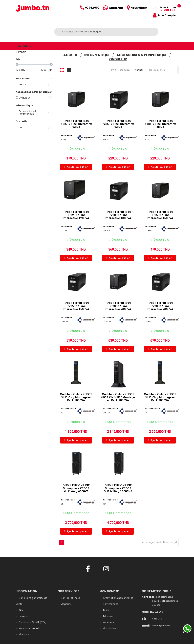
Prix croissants (162, 70)
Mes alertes (109, 628)
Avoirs (106, 610)
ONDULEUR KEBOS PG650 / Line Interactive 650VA (76, 124)
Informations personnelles (118, 598)
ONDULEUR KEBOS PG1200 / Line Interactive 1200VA (76, 215)
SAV (21, 610)
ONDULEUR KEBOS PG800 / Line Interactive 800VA (160, 124)
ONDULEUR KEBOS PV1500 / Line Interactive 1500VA (76, 306)
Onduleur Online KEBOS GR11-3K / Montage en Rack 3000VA (160, 397)
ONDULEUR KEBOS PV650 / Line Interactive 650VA (118, 124)
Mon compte (109, 591)
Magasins (66, 604)
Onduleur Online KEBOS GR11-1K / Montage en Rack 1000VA (76, 397)
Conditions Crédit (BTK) (33, 622)
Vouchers (108, 622)
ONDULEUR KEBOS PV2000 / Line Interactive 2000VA (160, 306)
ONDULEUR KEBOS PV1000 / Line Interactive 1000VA (118, 215)
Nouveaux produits (30, 628)
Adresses (108, 616)
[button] (76, 167)
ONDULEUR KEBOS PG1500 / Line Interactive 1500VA (160, 215)
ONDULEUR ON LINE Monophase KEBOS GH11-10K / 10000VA (118, 488)
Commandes (110, 604)
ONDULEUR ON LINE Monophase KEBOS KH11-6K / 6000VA (76, 488)
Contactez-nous (70, 598)
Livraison (24, 616)
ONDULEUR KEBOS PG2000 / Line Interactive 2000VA (118, 306)
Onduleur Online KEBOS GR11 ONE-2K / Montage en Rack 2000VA (118, 397)
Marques (24, 634)
